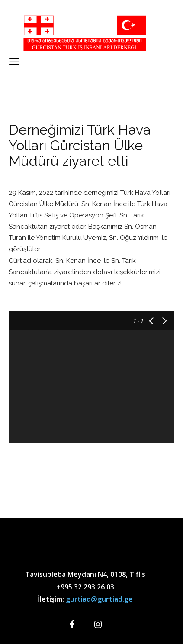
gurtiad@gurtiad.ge (99, 599)
